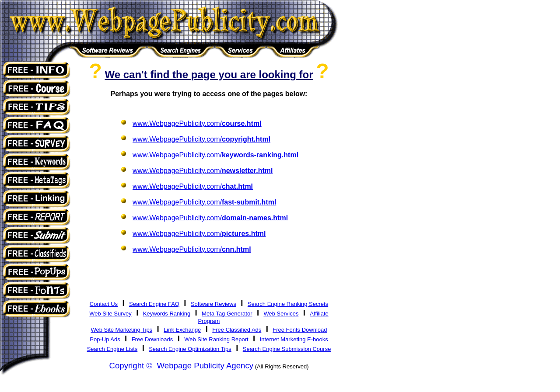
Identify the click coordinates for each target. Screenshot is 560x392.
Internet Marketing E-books (294, 339)
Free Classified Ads (237, 330)
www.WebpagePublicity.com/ (197, 123)
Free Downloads (152, 339)
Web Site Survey (110, 314)
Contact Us (104, 304)
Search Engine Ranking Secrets (288, 304)
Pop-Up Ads (105, 339)
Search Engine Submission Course (287, 349)
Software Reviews (213, 304)
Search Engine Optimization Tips (190, 349)
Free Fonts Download (300, 330)
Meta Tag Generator (227, 314)
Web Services (281, 314)
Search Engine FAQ (154, 304)
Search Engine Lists (112, 349)
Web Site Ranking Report (216, 339)
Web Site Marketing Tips (121, 330)
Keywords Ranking (167, 314)
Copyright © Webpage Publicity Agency (181, 366)
